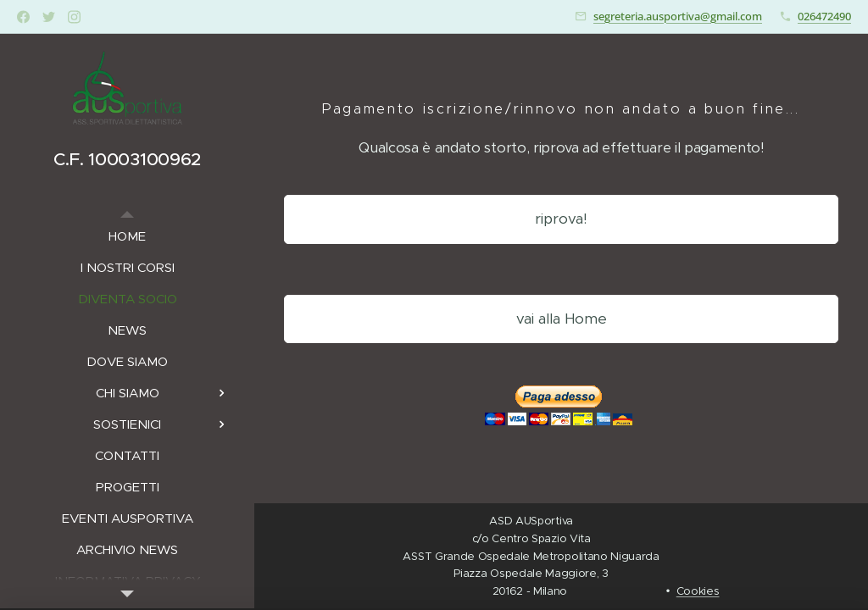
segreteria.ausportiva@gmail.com (678, 16)
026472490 (824, 16)
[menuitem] (127, 236)
